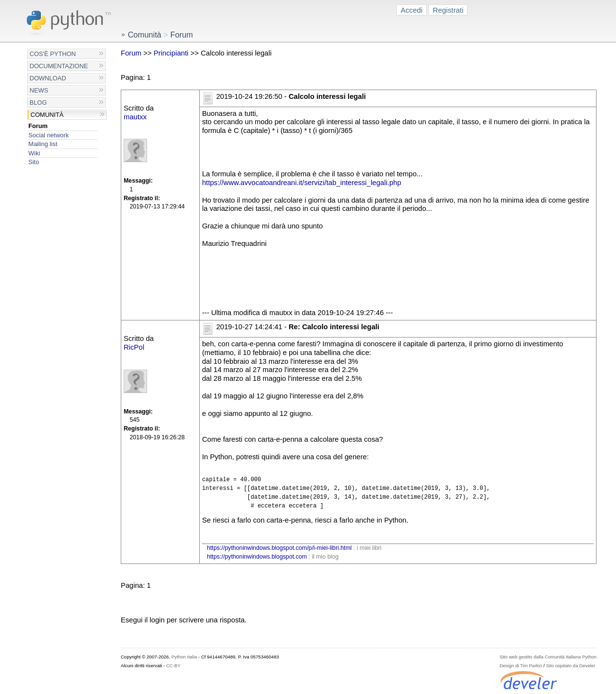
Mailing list (43, 144)
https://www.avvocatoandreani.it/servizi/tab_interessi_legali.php (302, 183)
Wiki (34, 153)
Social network (48, 135)
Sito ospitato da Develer (570, 666)
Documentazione (59, 66)
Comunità (47, 115)
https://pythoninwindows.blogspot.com (257, 557)
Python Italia (184, 657)
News (39, 90)
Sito (34, 162)
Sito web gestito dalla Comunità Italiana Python (548, 657)
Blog (38, 103)
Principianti (171, 53)
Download (48, 78)
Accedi (412, 10)
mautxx (135, 117)
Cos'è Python (53, 54)
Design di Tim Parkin (521, 666)
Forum (38, 126)
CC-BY (173, 666)
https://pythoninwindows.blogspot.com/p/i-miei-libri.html (279, 548)
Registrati (448, 10)
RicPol (134, 347)
